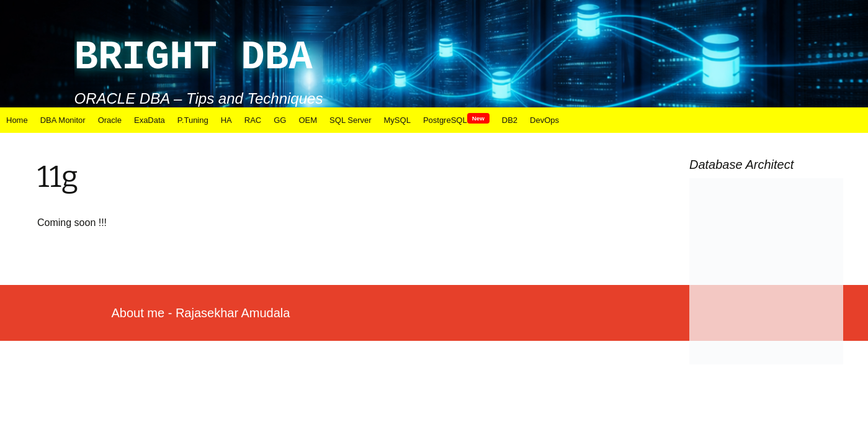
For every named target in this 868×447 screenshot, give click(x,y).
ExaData (150, 120)
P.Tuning (193, 120)
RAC (253, 120)
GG (280, 120)
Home (17, 120)
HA (226, 120)
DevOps (544, 120)
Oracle (110, 120)
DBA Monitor (63, 120)
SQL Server (350, 120)
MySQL (397, 120)
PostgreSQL (456, 120)
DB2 (510, 120)
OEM (308, 120)
